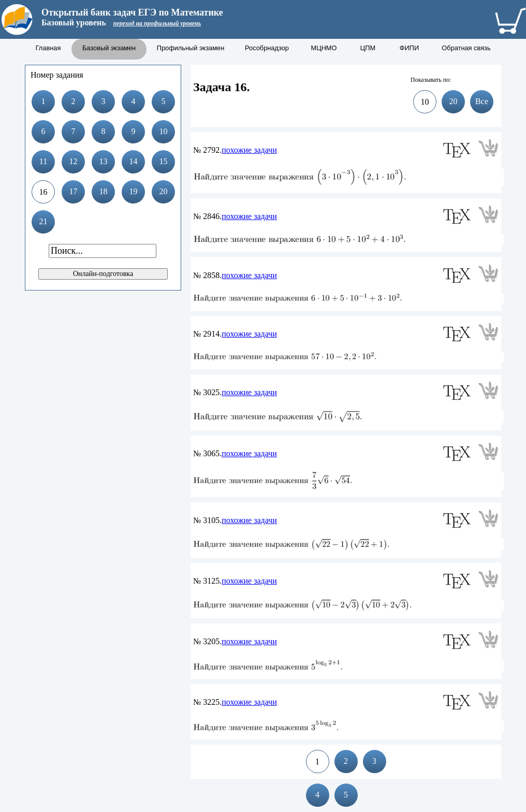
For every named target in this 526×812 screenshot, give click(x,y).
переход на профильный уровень (157, 23)
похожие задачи (249, 150)
